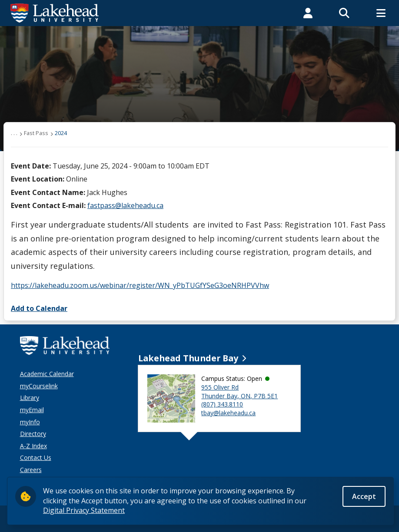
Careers (31, 470)
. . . (14, 133)
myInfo (30, 422)
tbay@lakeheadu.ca (228, 413)
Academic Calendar (47, 374)
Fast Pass (36, 133)
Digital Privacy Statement (84, 510)
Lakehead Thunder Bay (188, 358)
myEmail (32, 410)
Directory (33, 434)
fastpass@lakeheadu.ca (125, 205)
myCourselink (39, 386)
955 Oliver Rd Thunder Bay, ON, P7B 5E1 (239, 392)
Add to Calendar (39, 308)
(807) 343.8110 (222, 404)
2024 (61, 133)
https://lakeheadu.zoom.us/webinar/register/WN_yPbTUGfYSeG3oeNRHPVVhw (140, 285)
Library (30, 398)
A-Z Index (33, 446)
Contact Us (36, 458)
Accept (364, 496)
